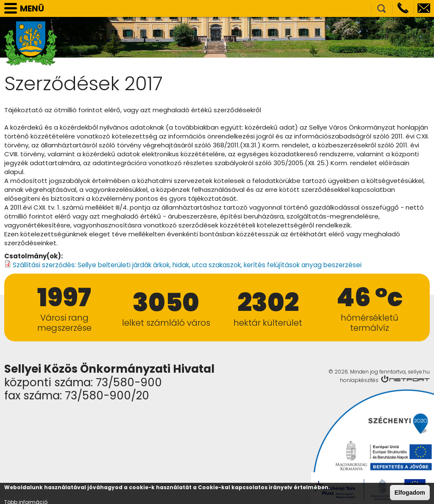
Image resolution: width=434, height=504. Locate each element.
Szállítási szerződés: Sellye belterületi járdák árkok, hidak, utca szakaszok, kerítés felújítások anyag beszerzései (187, 265)
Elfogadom (410, 493)
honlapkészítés (359, 380)
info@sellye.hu (424, 8)
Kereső (381, 8)
